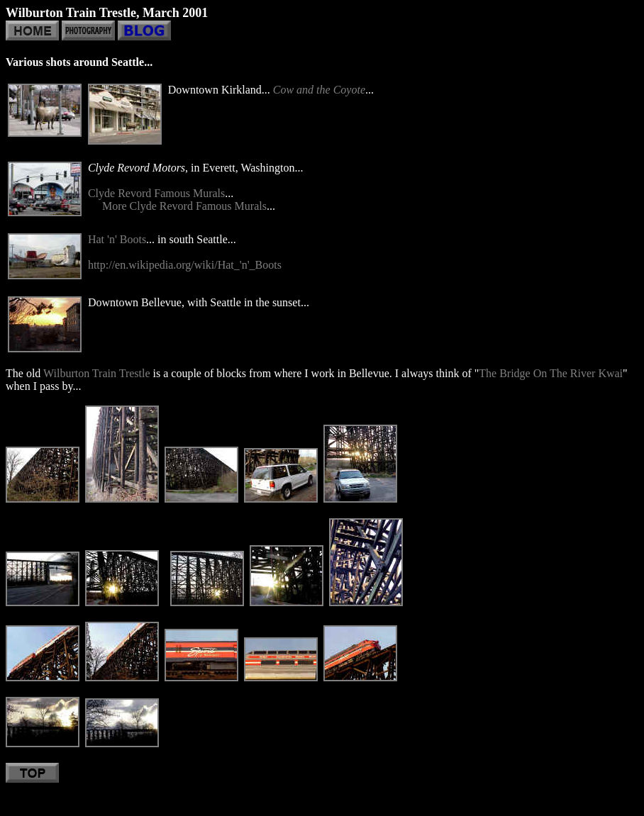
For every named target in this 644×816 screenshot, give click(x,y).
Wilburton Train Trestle (97, 373)
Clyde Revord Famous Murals (156, 193)
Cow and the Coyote (319, 90)
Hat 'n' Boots (117, 239)
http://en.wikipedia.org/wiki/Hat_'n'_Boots (185, 265)
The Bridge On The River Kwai (551, 373)
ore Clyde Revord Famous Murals (189, 206)
